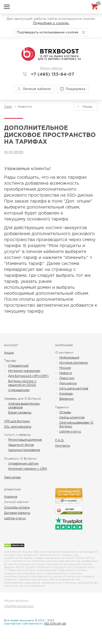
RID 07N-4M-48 (55, 624)
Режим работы (51, 68)
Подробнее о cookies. (51, 23)
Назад (87, 107)
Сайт (8, 107)
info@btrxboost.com (19, 606)
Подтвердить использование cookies (48, 32)
